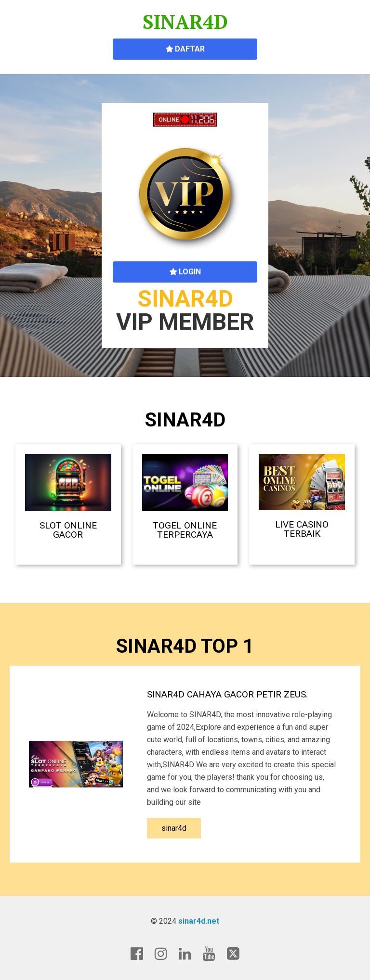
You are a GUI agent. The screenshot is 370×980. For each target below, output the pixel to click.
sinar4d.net (199, 921)
